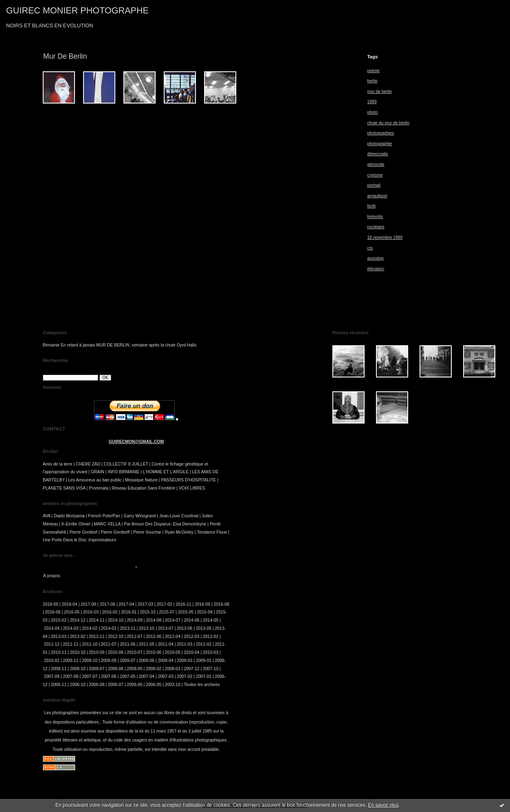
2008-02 (154, 669)
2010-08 (116, 652)
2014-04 (52, 628)
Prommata (99, 488)
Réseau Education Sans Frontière (143, 488)
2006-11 (59, 685)
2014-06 (191, 620)
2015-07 (167, 612)
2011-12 (52, 644)
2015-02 (59, 620)
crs (370, 248)
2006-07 (116, 685)
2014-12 (78, 620)
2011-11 (71, 644)
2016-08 (222, 604)
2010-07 (135, 652)
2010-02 (52, 661)
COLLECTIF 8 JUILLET (126, 464)
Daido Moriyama (69, 516)
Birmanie (51, 345)
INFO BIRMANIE (123, 472)
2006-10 (78, 685)
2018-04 (70, 604)
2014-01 (109, 628)
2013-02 (78, 637)
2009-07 (127, 661)
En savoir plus (383, 805)
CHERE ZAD (88, 464)
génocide (376, 164)
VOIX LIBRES (192, 488)
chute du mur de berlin (388, 123)
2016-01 (129, 612)
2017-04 (127, 604)
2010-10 (78, 652)
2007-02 (185, 676)
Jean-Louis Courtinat (179, 516)
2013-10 (147, 628)
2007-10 (211, 669)
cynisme (375, 175)
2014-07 (173, 620)
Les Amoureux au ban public (95, 480)
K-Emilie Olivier (76, 524)
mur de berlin (379, 92)
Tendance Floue (212, 532)
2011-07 (109, 644)
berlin (372, 81)
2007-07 (90, 676)
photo (372, 112)
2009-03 (185, 661)
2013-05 (204, 628)
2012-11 (97, 637)
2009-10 (90, 661)
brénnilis (375, 217)
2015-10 (148, 612)
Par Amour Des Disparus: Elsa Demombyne (165, 524)
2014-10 (116, 620)
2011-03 (185, 644)
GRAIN (98, 472)
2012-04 (173, 637)
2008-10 (78, 669)
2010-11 (59, 652)
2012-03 (191, 637)
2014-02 (90, 628)
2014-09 (135, 620)
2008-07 (97, 669)
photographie (379, 144)
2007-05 (127, 676)
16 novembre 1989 (385, 237)
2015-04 (205, 612)
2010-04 (191, 652)
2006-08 (97, 685)
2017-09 (88, 604)
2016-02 (110, 612)
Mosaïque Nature (141, 480)
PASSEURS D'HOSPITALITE (188, 480)
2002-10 (173, 685)
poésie (373, 71)
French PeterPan (104, 516)
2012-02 (211, 637)
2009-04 (166, 661)
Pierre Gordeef (84, 532)
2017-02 (165, 604)
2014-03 (71, 628)
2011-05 (147, 644)
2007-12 (191, 669)
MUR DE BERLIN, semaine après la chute (136, 345)
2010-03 (211, 652)
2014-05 (211, 620)
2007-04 (147, 676)
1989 (372, 102)
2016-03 (91, 612)
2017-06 (108, 604)
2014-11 (97, 620)
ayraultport (377, 196)
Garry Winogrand (140, 516)
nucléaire (376, 227)
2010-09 (97, 652)
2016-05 (72, 612)
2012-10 (116, 637)
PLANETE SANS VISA (64, 488)
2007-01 (204, 676)
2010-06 (154, 652)
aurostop (375, 258)
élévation (376, 269)
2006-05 (154, 685)
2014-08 (154, 620)
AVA (47, 516)
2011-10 (90, 644)
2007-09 (52, 676)
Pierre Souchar (147, 532)
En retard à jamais (78, 345)
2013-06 (185, 628)
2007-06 (109, 676)
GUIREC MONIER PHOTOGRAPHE (77, 10)
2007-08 (71, 676)
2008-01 (173, 669)
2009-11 (71, 661)
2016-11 (183, 604)
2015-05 (186, 612)
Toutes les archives (202, 685)
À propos (52, 576)
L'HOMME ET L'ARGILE (166, 472)
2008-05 (135, 669)
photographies (380, 133)
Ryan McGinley (179, 532)
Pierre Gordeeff (115, 532)
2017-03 (145, 604)
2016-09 (202, 604)
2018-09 (51, 604)
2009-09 (109, 661)
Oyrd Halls (187, 345)
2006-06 (135, 685)
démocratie (377, 154)
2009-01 (204, 661)
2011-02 (204, 644)
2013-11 (127, 628)
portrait (374, 185)
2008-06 (116, 669)
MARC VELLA (107, 524)
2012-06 (154, 637)
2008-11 (59, 669)
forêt (371, 206)
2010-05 (173, 652)
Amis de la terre (58, 464)
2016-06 (53, 612)
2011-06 (127, 644)
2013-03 (59, 637)
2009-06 (147, 661)
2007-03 (166, 676)
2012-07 (135, 637)
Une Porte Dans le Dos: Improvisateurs (79, 540)
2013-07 (166, 628)
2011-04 (166, 644)
